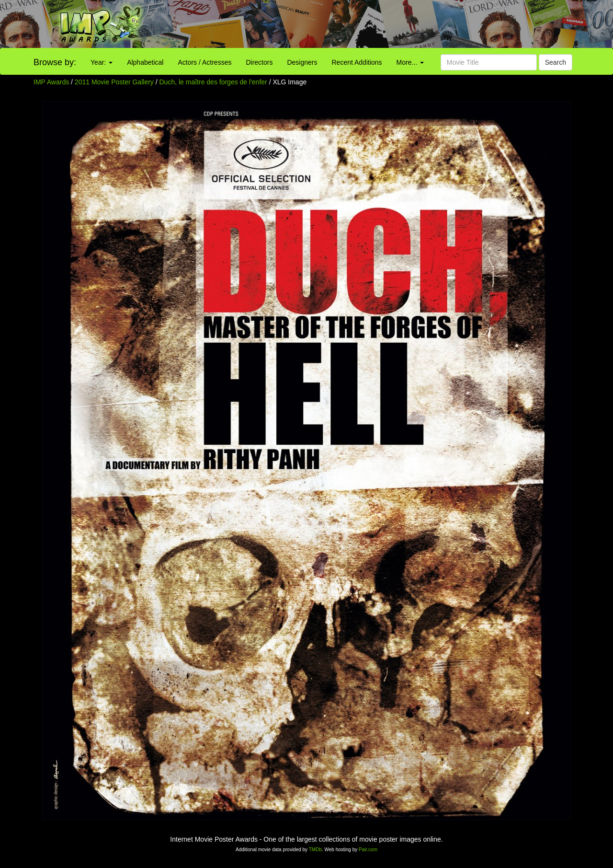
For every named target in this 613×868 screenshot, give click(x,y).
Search (556, 62)
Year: (102, 62)
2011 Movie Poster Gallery (114, 82)
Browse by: (55, 62)
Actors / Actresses (204, 62)
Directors (259, 62)
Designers (302, 62)
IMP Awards (51, 82)
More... (410, 62)
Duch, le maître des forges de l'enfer (214, 82)
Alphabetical (145, 62)
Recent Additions (357, 62)
